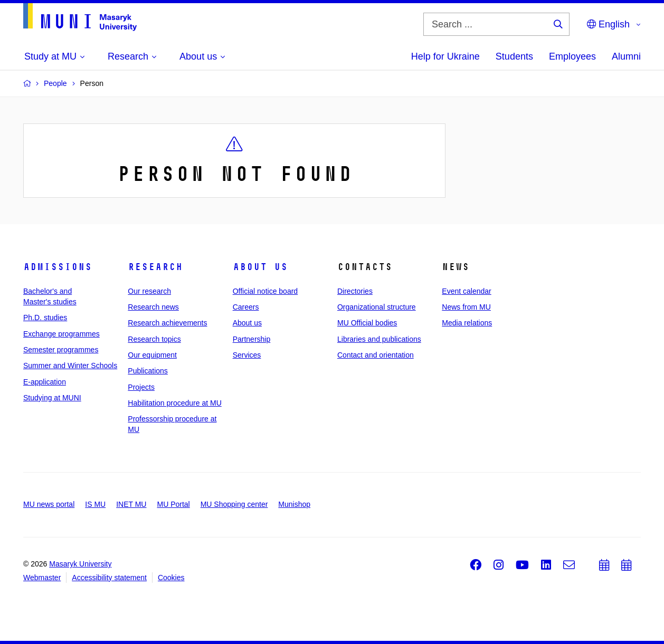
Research (155, 267)
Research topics (154, 339)
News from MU (466, 307)
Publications (148, 371)
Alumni (626, 56)
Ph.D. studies (45, 318)
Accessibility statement (109, 578)
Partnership (252, 339)
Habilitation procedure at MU (174, 403)
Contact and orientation (376, 355)
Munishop (294, 504)
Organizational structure (377, 307)
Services (247, 355)
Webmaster (42, 578)
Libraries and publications (379, 339)
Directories (355, 291)
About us (260, 267)
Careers (246, 307)
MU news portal (49, 504)
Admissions (58, 267)
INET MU (131, 504)
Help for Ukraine (445, 56)
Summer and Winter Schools (70, 366)
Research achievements (167, 323)
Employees (572, 56)
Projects (141, 387)
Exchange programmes (61, 334)
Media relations (467, 323)
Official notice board (265, 291)
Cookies (171, 578)
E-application (45, 382)
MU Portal (173, 504)
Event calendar (466, 291)
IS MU (95, 504)
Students (514, 56)
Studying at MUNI (52, 398)
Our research (149, 291)
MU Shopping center (234, 504)
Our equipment (152, 355)
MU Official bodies (367, 323)
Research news (153, 307)
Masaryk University (80, 564)
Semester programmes (61, 350)
